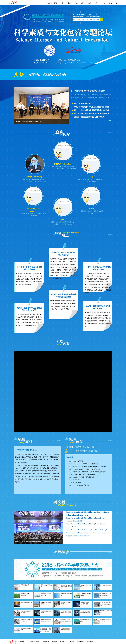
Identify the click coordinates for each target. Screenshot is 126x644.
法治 (111, 3)
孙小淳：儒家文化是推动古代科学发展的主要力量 (92, 114)
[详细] (107, 98)
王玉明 (91, 177)
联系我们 (63, 642)
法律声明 (72, 642)
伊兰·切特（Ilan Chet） (63, 164)
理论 (69, 3)
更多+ (118, 3)
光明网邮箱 (81, 642)
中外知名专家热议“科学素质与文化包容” (89, 91)
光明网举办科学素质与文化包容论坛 (47, 75)
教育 (90, 3)
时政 (48, 3)
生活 (104, 3)
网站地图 (90, 642)
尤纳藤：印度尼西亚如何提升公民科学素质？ (90, 117)
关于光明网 (45, 642)
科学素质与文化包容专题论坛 (27, 450)
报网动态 (55, 642)
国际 (55, 3)
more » (110, 120)
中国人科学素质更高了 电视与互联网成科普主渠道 (92, 107)
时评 (62, 3)
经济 (97, 3)
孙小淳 (91, 209)
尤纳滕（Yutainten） (35, 177)
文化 (76, 3)
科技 (83, 3)
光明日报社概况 (34, 642)
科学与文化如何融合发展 (83, 103)
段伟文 (63, 220)
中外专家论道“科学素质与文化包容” (28, 122)
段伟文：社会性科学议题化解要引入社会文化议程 (92, 110)
